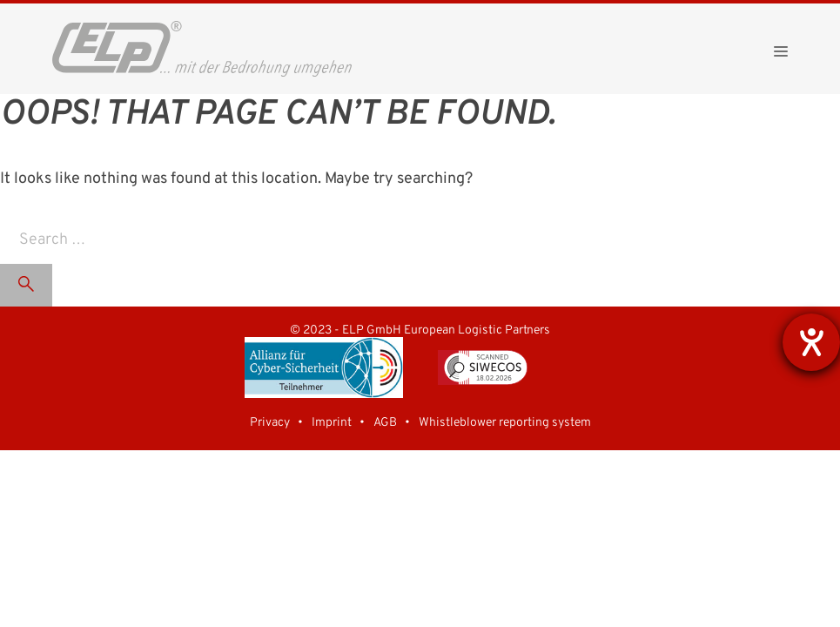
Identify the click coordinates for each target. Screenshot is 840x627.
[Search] (26, 285)
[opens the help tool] (811, 342)
